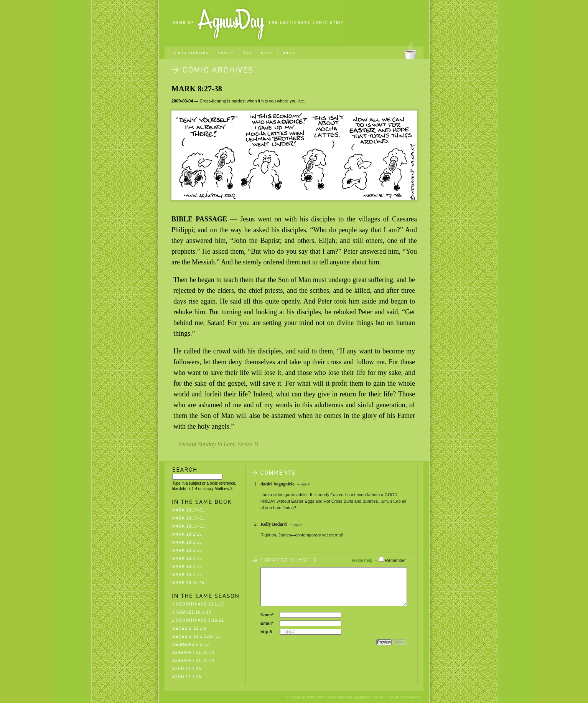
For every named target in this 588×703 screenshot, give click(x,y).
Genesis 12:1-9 (189, 628)
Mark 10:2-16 (187, 534)
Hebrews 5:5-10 (191, 644)
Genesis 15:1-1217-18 (197, 636)
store (267, 53)
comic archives (191, 53)
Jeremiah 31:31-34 (193, 653)
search (226, 53)
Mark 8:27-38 (197, 89)
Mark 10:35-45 (188, 583)
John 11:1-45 (187, 669)
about (289, 53)
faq (248, 53)
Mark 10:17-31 (188, 510)
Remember (395, 560)
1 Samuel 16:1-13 (192, 612)
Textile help (362, 560)
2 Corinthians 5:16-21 (198, 620)
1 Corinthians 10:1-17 (198, 604)
